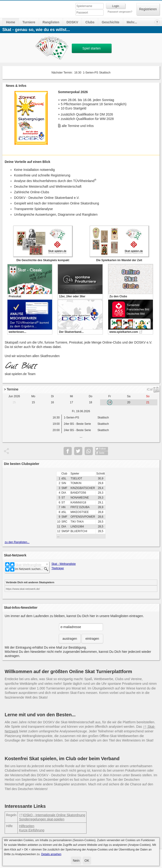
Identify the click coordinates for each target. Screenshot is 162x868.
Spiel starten (92, 48)
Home (11, 22)
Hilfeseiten (27, 826)
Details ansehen (51, 854)
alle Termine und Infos (78, 126)
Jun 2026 (14, 396)
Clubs (90, 22)
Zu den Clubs (118, 296)
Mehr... (132, 22)
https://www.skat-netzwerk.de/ (23, 589)
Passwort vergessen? (120, 12)
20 (129, 402)
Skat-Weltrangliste (28, 565)
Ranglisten (51, 22)
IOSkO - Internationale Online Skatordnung (52, 815)
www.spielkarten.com (124, 332)
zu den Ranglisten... (17, 542)
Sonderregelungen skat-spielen (42, 819)
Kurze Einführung (32, 830)
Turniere (29, 22)
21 (148, 402)
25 (14, 402)
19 (110, 402)
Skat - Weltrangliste (64, 564)
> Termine (11, 389)
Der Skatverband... (71, 332)
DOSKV (72, 22)
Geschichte (110, 22)
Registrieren (148, 9)
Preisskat (15, 296)
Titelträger (58, 568)
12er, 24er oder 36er (72, 296)
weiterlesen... (17, 332)
